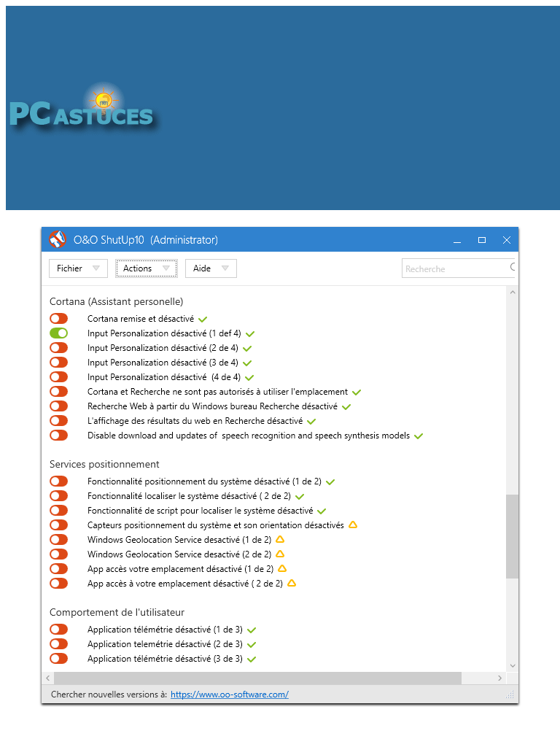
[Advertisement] (361, 108)
